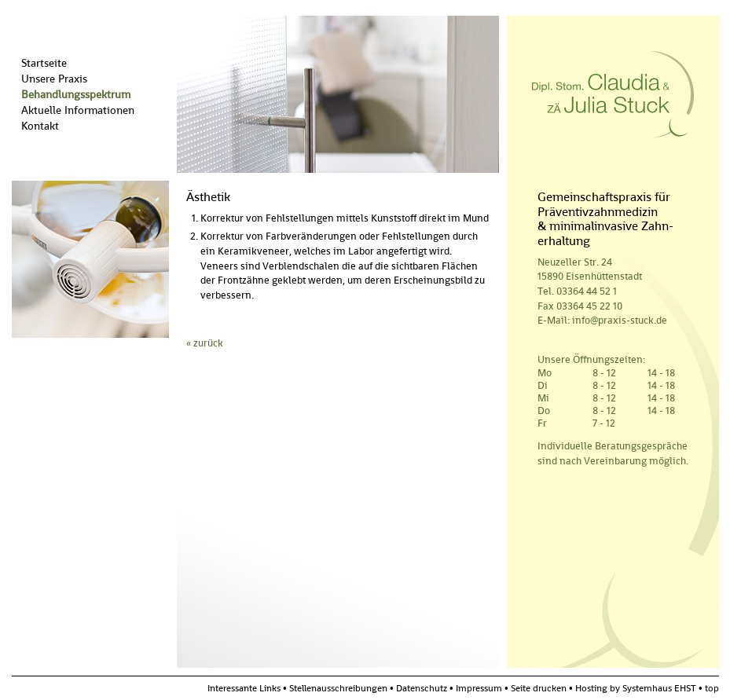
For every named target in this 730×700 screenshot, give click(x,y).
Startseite (44, 63)
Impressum (479, 688)
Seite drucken (539, 688)
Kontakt (40, 126)
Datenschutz (422, 688)
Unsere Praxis (54, 79)
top (712, 688)
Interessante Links (244, 688)
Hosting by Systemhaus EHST (640, 688)
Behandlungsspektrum (76, 94)
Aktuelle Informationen (78, 110)
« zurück (205, 343)
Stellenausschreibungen (338, 688)
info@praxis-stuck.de (620, 320)
